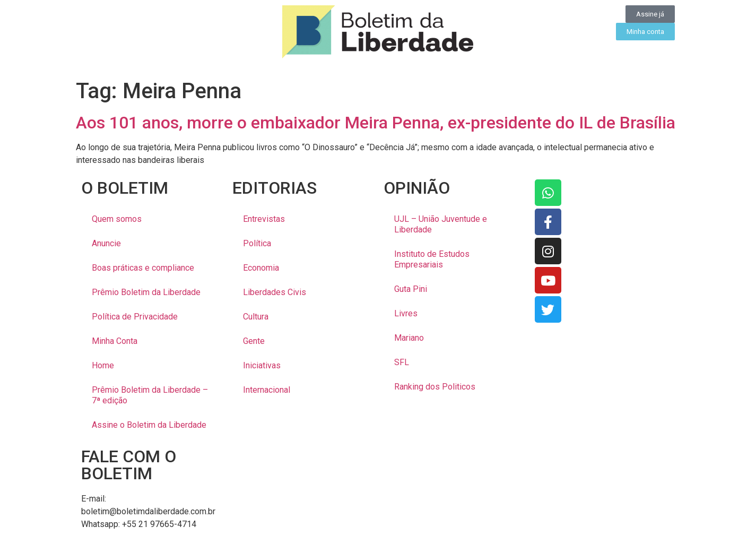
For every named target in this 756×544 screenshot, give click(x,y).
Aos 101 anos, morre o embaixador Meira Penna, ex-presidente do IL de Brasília (376, 123)
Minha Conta (115, 341)
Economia (261, 268)
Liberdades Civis (275, 292)
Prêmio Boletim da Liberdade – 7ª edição (150, 395)
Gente (254, 341)
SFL (402, 362)
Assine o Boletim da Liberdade (149, 425)
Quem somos (117, 219)
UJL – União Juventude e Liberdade (441, 224)
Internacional (267, 390)
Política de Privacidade (135, 317)
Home (103, 365)
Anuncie (106, 243)
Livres (406, 313)
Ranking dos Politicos (435, 387)
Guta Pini (411, 289)
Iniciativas (262, 365)
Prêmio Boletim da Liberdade (146, 292)
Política (257, 243)
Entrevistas (264, 219)
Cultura (256, 317)
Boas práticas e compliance (143, 268)
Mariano (409, 338)
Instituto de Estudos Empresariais (432, 259)
